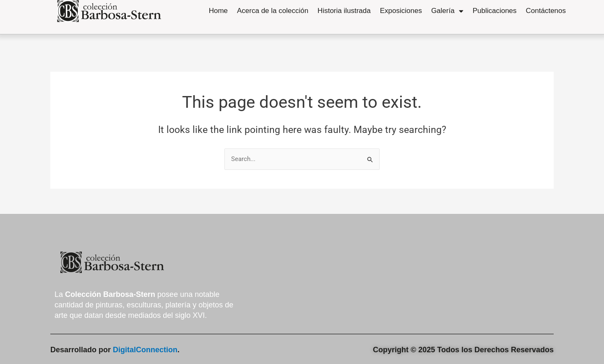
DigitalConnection (145, 350)
